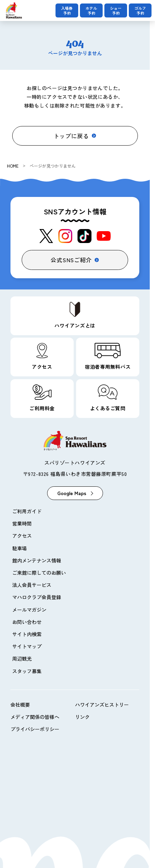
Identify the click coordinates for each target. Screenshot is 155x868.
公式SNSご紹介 (71, 260)
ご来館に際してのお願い (39, 573)
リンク (82, 717)
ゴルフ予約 (140, 10)
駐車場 (20, 548)
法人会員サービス (32, 585)
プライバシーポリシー (35, 729)
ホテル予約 (91, 10)
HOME (13, 166)
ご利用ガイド (27, 511)
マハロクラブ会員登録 (37, 597)
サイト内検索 (27, 634)
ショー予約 (116, 10)
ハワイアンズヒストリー (102, 705)
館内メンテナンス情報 (37, 560)
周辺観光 (22, 659)
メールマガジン (29, 610)
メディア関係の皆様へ (35, 717)
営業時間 (22, 523)
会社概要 (20, 705)
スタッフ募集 (27, 671)
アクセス (22, 536)
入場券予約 (67, 10)
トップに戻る (71, 136)
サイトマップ (27, 646)
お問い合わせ (27, 622)
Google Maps (72, 493)
